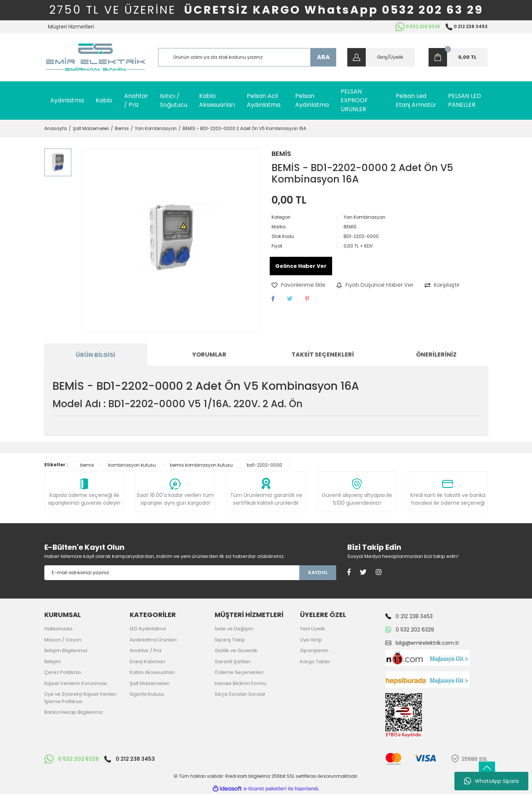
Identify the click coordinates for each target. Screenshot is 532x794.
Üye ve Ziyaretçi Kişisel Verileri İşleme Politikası (80, 698)
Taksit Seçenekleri (323, 355)
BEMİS (281, 154)
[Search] (247, 57)
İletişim (53, 662)
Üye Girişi (311, 640)
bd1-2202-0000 (265, 465)
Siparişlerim (314, 650)
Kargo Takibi (315, 662)
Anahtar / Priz (146, 650)
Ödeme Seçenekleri (239, 672)
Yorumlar (209, 355)
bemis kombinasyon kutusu (201, 465)
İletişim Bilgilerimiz (66, 650)
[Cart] (458, 57)
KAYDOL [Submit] (318, 573)
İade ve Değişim (234, 629)
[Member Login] (381, 57)
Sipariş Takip (230, 640)
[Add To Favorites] (299, 285)
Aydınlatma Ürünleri (153, 640)
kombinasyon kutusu (132, 465)
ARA (323, 57)
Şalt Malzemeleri (150, 683)
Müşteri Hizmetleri (71, 27)
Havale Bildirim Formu (241, 683)
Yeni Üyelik (313, 629)
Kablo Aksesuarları (152, 672)
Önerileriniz (436, 355)
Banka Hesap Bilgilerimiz (74, 712)
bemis (87, 465)
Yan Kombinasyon (364, 217)
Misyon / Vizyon (63, 640)
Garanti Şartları (233, 662)
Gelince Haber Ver (301, 266)
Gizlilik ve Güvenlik (236, 650)
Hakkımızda (58, 629)
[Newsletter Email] (172, 573)
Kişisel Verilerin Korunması (76, 683)
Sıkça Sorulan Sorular (240, 694)
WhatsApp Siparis (492, 781)
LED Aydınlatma (148, 629)
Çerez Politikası (63, 672)
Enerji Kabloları (147, 662)
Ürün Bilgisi (96, 355)
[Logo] (96, 57)
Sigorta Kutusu (147, 694)
